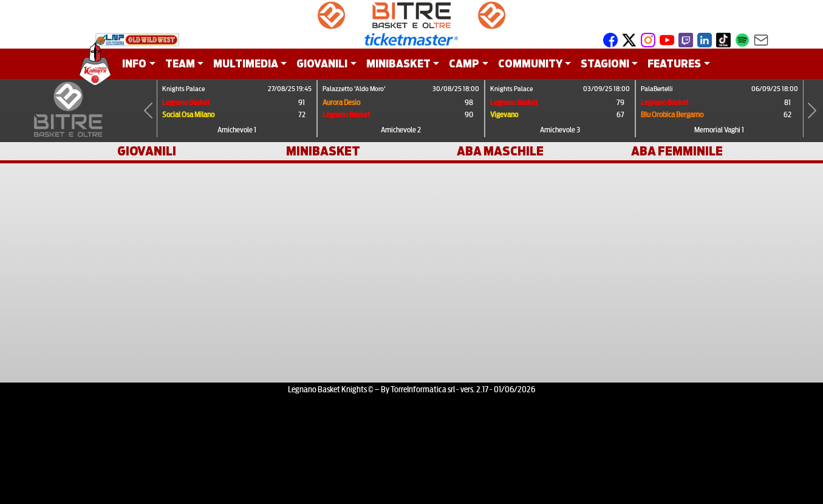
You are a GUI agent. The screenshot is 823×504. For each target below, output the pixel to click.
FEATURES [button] (674, 63)
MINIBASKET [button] (398, 63)
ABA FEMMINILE (677, 151)
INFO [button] (134, 63)
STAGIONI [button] (605, 63)
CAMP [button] (464, 63)
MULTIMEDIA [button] (246, 63)
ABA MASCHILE (500, 151)
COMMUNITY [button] (530, 63)
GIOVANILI (147, 151)
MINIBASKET (323, 151)
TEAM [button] (180, 63)
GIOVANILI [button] (322, 63)
